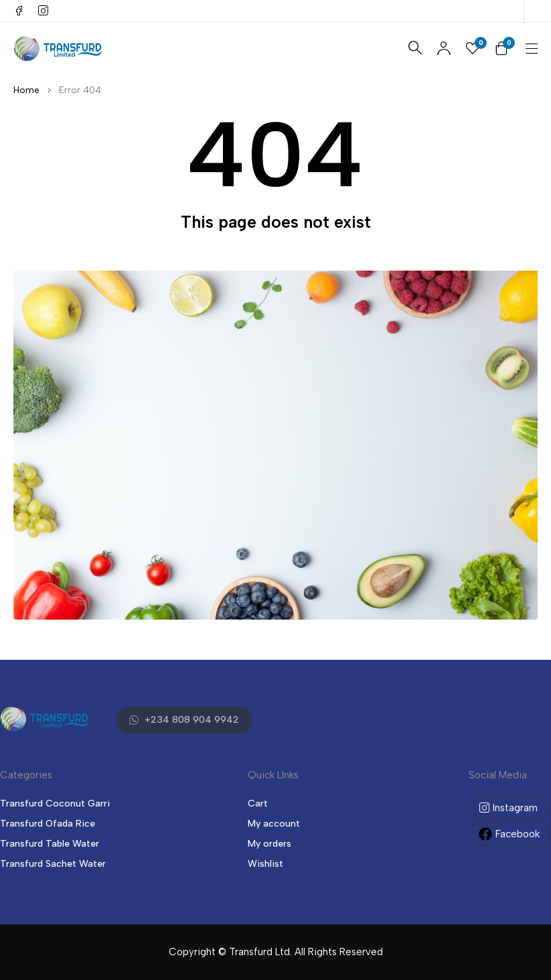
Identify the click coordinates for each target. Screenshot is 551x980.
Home (26, 90)
